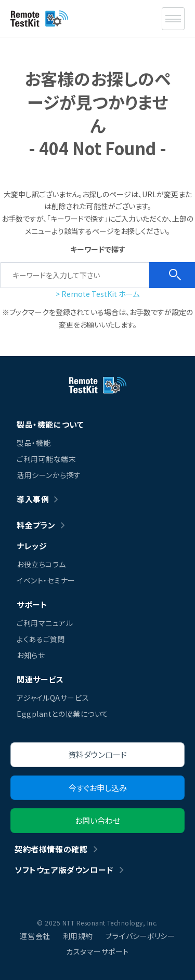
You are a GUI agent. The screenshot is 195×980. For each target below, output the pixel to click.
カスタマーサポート (97, 951)
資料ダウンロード (97, 754)
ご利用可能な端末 (46, 459)
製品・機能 (34, 443)
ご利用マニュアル (45, 623)
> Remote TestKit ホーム (97, 294)
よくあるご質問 (41, 639)
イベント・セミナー (46, 580)
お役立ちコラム (41, 564)
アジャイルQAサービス (53, 698)
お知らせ (31, 655)
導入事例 (33, 499)
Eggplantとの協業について (63, 714)
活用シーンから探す (49, 475)
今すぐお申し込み (98, 788)
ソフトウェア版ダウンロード (64, 870)
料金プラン (36, 525)
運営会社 (35, 936)
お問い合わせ (97, 820)
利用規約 (78, 936)
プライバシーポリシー (140, 936)
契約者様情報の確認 (51, 849)
